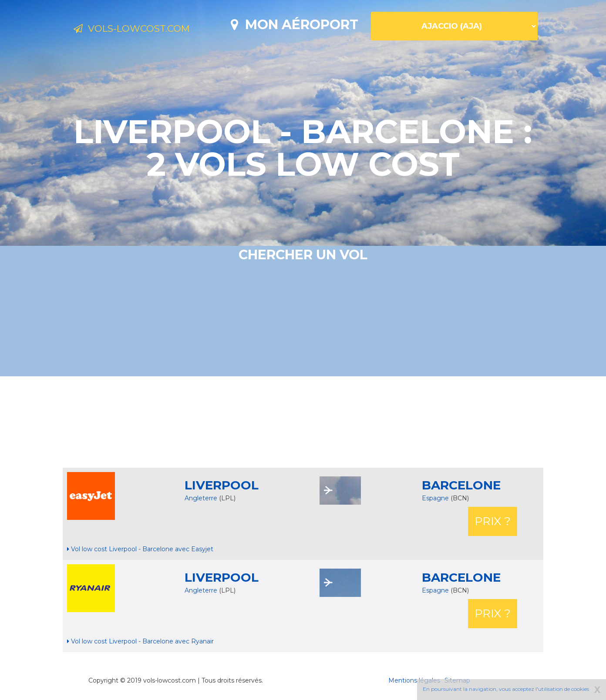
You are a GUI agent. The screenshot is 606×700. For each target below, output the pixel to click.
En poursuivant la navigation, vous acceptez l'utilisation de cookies (506, 689)
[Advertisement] (303, 422)
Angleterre (201, 498)
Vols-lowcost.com (144, 30)
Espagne (436, 498)
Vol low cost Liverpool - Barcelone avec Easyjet (140, 549)
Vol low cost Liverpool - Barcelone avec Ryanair (140, 641)
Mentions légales (414, 680)
